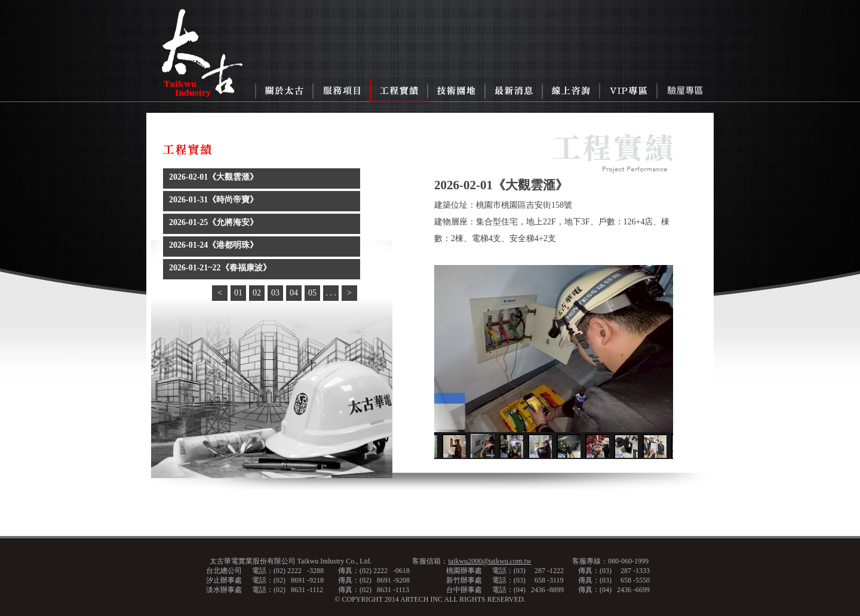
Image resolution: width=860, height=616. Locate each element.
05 (312, 293)
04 (294, 293)
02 (257, 293)
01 (238, 293)
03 (275, 293)
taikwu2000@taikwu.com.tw (489, 561)
